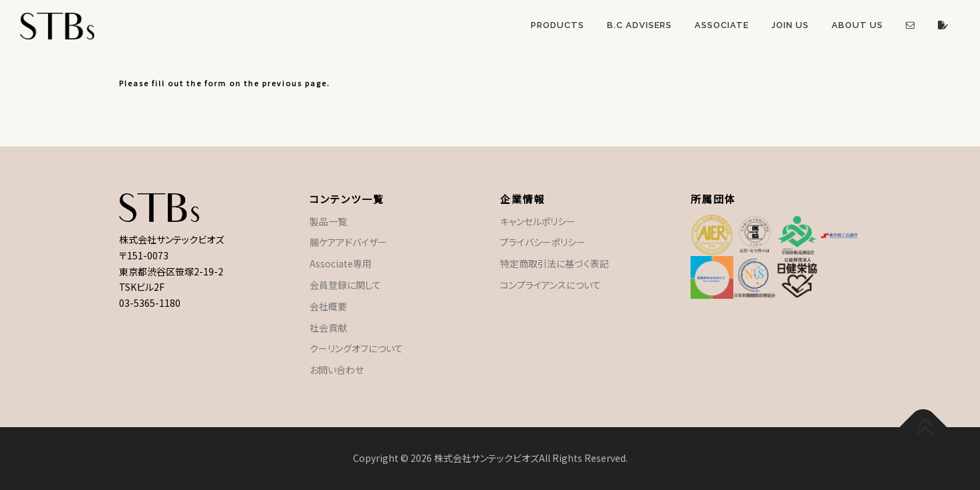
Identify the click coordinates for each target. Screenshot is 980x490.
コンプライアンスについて (550, 285)
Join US (790, 25)
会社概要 (328, 306)
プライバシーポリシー (543, 242)
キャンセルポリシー (538, 221)
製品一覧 (328, 221)
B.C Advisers (639, 25)
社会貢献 (328, 328)
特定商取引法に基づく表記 (555, 263)
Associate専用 (341, 263)
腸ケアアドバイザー (348, 242)
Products (558, 25)
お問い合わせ (337, 370)
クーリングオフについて (356, 348)
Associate (722, 25)
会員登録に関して (345, 285)
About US (857, 25)
